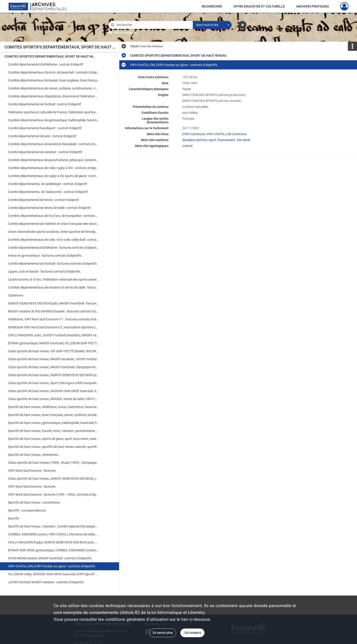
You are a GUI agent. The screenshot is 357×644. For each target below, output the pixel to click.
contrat (187, 146)
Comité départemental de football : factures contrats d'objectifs (52, 264)
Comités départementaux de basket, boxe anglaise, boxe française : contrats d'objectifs (54, 80)
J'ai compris (192, 633)
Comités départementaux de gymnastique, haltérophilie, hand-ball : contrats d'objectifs (54, 120)
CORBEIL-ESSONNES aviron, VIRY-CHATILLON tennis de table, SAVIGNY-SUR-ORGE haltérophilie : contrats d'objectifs (54, 534)
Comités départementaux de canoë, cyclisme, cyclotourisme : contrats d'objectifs (54, 88)
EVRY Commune (194, 134)
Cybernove (15, 295)
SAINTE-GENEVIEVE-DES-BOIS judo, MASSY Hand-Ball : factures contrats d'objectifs (54, 303)
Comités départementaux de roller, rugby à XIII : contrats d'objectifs (54, 168)
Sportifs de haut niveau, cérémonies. (33, 455)
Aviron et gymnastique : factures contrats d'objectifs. (45, 256)
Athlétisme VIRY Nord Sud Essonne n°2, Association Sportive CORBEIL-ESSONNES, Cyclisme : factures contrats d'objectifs (54, 327)
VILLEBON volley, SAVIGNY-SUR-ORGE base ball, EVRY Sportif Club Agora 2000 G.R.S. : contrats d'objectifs (54, 574)
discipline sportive (195, 140)
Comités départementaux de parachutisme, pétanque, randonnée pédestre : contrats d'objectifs (54, 160)
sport (212, 140)
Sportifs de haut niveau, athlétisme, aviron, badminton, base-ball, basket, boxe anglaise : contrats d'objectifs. (54, 407)
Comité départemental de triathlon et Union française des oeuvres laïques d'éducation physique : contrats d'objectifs (54, 224)
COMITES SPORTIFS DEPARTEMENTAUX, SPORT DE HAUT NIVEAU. (50, 56)
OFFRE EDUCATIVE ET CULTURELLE (259, 6)
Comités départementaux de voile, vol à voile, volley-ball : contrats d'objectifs (54, 240)
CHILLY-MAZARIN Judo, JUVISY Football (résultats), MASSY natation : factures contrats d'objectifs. (54, 335)
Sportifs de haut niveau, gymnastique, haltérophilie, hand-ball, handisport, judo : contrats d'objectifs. (54, 423)
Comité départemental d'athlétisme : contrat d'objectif (46, 64)
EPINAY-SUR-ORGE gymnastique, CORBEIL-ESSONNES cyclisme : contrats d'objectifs (54, 550)
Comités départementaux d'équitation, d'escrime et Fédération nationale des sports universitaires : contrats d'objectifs (54, 96)
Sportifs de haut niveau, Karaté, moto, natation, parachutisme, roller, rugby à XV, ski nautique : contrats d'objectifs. (54, 431)
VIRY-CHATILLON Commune (227, 134)
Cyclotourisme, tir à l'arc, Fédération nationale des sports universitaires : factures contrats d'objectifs (54, 279)
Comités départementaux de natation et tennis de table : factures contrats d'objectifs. (54, 287)
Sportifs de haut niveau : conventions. (34, 502)
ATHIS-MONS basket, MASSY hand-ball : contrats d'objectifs (50, 558)
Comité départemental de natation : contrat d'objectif (45, 152)
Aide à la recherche (125, 33)
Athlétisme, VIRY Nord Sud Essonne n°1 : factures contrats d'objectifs (54, 319)
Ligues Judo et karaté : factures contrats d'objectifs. (45, 271)
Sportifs (14, 518)
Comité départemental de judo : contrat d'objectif (42, 136)
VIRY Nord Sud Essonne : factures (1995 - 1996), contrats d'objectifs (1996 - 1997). (54, 494)
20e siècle (243, 140)
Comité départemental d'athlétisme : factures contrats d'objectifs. (54, 248)
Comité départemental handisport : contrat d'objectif (45, 128)
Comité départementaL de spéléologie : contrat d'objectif (47, 184)
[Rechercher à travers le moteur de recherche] (153, 25)
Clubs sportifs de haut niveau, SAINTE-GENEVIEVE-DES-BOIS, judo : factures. (54, 479)
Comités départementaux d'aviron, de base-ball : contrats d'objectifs (54, 72)
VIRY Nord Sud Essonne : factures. (32, 471)
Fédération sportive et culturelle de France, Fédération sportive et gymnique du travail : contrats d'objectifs (54, 112)
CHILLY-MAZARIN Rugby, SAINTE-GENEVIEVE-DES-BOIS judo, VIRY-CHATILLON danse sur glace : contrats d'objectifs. (54, 542)
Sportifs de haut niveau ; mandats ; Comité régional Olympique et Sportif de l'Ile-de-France (54, 526)
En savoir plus (163, 633)
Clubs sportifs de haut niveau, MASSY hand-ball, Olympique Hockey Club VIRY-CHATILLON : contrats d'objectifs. (54, 367)
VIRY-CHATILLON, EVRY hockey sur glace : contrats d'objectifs (52, 566)
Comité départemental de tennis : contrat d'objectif (43, 200)
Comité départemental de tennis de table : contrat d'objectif (49, 208)
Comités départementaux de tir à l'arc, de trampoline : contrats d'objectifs (54, 216)
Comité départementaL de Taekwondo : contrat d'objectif (48, 192)
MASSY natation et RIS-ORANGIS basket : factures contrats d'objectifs (54, 311)
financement (226, 140)
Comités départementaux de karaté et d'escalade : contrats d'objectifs (54, 144)
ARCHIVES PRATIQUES (312, 6)
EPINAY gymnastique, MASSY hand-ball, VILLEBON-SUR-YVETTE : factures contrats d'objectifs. (54, 343)
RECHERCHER (212, 6)
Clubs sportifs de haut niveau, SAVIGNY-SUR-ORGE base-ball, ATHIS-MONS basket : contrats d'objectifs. (54, 391)
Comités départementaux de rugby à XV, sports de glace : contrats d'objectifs (54, 176)
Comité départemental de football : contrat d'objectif (45, 104)
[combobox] (212, 25)
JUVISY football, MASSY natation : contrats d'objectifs (46, 582)
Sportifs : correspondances (27, 510)
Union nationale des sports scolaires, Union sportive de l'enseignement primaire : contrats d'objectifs (54, 232)
